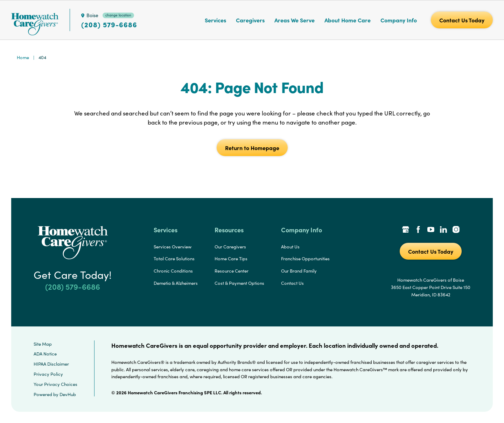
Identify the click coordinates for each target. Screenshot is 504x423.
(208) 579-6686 (109, 24)
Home (23, 57)
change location (118, 15)
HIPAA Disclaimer (51, 364)
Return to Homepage (252, 148)
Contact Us (292, 283)
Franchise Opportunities (305, 259)
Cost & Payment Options (239, 283)
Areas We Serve (295, 20)
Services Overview (173, 247)
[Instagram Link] (456, 230)
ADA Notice (45, 354)
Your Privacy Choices (55, 384)
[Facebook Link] (418, 230)
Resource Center (232, 271)
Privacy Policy (48, 374)
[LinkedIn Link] (443, 230)
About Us (290, 247)
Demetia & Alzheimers (176, 283)
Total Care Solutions (174, 259)
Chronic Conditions (173, 271)
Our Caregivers (230, 247)
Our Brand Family (299, 271)
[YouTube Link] (431, 230)
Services (215, 20)
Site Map (43, 344)
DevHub (68, 394)
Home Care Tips (231, 259)
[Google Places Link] (406, 230)
